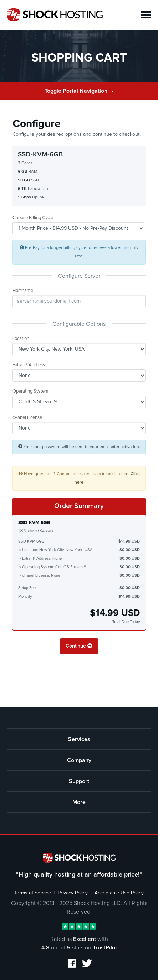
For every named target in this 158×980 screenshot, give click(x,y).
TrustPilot (105, 948)
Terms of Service (33, 893)
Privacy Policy (73, 893)
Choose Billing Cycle (33, 218)
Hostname (23, 291)
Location (21, 339)
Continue (79, 646)
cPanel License (27, 418)
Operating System (30, 391)
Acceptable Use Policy (119, 893)
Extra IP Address (29, 365)
